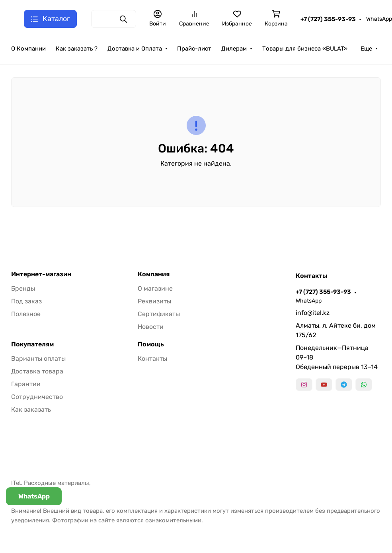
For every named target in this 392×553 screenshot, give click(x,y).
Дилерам (234, 49)
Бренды (23, 288)
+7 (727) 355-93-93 (328, 19)
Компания (154, 274)
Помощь (151, 344)
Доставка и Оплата (135, 49)
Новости (151, 327)
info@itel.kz (313, 313)
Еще (366, 49)
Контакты (152, 359)
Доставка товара (37, 371)
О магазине (155, 288)
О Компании (28, 49)
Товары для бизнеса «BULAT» (305, 49)
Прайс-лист (194, 49)
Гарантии (26, 384)
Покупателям (32, 344)
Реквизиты (154, 301)
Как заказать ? (77, 49)
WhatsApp (379, 19)
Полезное (26, 314)
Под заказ (26, 301)
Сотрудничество (37, 397)
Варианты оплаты (38, 359)
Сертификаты (159, 314)
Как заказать (31, 409)
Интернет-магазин (41, 274)
